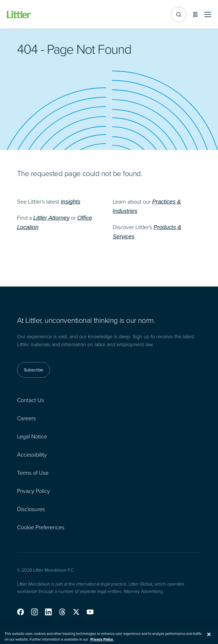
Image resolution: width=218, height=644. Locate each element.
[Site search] (179, 14)
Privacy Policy (33, 491)
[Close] (209, 636)
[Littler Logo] (19, 15)
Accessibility (32, 454)
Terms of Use (33, 472)
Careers (26, 418)
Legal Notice (32, 436)
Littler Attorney (51, 218)
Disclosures (31, 509)
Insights (71, 202)
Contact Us (31, 400)
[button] (21, 612)
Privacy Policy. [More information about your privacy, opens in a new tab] (102, 641)
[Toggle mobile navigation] (208, 15)
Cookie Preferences (41, 527)
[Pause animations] (195, 14)
